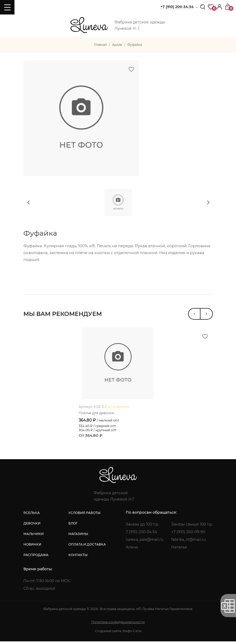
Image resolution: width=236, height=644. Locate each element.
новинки (32, 547)
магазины (78, 536)
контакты (78, 558)
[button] (219, 6)
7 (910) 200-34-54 (141, 534)
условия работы (84, 515)
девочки (32, 526)
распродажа (36, 558)
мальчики (34, 536)
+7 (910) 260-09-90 (188, 534)
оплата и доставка (87, 547)
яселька (32, 515)
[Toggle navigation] (7, 7)
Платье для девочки (96, 415)
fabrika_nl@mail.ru (189, 542)
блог (73, 526)
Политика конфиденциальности (118, 625)
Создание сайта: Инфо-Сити (118, 634)
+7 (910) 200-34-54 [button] (177, 7)
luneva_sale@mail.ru (145, 542)
